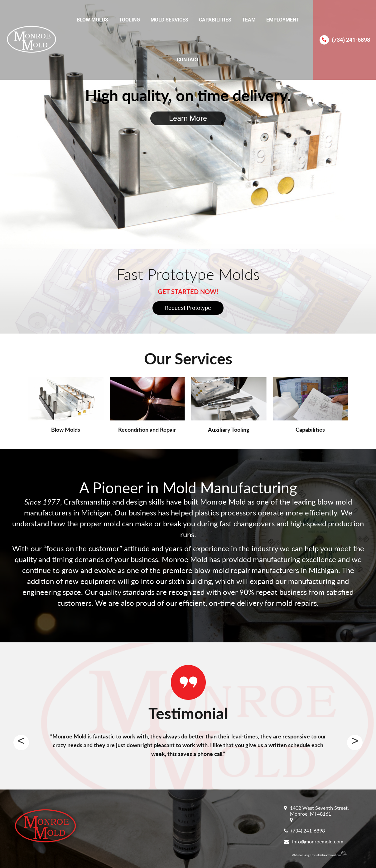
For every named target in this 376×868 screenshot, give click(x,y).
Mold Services (169, 20)
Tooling (129, 20)
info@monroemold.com (318, 841)
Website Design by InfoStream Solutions (319, 855)
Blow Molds (92, 20)
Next (355, 742)
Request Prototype (188, 308)
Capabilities (215, 20)
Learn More (188, 118)
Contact (188, 60)
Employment (283, 20)
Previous (21, 742)
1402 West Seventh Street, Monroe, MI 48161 (319, 811)
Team (249, 20)
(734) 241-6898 (351, 40)
